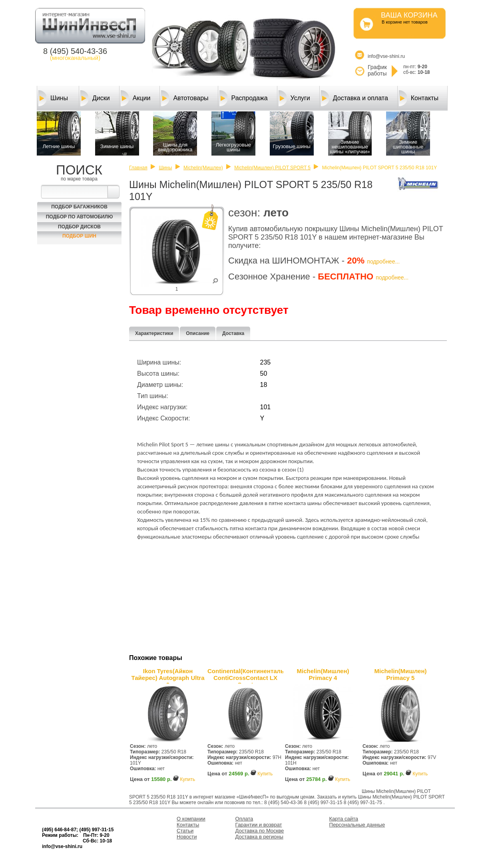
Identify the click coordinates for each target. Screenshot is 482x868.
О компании (191, 819)
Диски (95, 98)
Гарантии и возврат (259, 825)
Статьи (185, 831)
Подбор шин (79, 236)
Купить (187, 779)
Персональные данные (357, 825)
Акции (136, 98)
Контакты (419, 98)
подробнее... (383, 262)
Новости (187, 837)
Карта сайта (344, 819)
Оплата (244, 819)
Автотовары (185, 98)
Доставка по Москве (260, 831)
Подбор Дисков (79, 227)
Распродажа (244, 98)
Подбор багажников (79, 207)
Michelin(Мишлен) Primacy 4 (323, 674)
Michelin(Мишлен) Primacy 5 (401, 674)
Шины (53, 98)
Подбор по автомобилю (80, 217)
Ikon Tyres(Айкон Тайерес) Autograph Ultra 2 (168, 676)
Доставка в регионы (259, 837)
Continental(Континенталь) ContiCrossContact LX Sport (245, 676)
